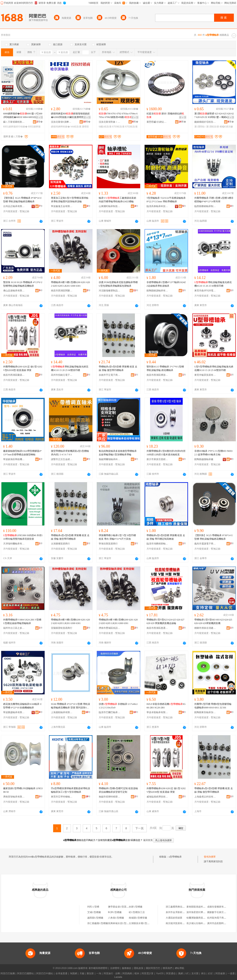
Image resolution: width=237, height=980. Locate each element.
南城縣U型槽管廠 (138, 918)
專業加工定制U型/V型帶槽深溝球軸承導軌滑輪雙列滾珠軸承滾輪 (70, 200)
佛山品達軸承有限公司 (14, 291)
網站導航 (180, 968)
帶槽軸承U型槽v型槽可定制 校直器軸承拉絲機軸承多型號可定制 (118, 790)
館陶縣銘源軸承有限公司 (157, 291)
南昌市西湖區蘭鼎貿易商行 (14, 375)
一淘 (99, 973)
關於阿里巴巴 (153, 968)
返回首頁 (148, 840)
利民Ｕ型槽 (93, 907)
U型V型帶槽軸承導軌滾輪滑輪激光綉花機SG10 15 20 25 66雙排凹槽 (214, 368)
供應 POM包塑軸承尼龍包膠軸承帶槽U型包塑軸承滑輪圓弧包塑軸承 (118, 284)
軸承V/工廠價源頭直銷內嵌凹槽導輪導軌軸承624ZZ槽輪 (117, 200)
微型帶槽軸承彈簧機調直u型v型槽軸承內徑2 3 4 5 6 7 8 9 (70, 453)
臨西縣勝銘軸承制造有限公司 (205, 206)
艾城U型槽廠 (94, 912)
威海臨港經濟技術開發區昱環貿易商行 (157, 797)
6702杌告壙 (131, 127)
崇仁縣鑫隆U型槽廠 (98, 923)
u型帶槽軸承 (175, 857)
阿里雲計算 (148, 973)
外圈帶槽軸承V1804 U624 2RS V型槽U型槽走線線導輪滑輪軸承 (22, 621)
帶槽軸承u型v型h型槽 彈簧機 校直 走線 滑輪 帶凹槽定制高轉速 (166, 537)
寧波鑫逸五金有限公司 (62, 206)
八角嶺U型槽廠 (116, 918)
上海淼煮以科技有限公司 (205, 797)
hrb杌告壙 (76, 127)
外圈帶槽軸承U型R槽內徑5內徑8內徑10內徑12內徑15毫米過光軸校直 (166, 453)
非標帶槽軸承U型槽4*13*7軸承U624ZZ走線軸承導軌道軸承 (166, 284)
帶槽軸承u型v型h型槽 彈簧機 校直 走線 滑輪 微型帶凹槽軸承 (118, 368)
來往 (203, 973)
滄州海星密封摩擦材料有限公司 (203, 912)
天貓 (82, 973)
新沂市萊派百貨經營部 (157, 459)
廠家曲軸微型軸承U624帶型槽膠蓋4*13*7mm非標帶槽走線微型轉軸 (22, 453)
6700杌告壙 (118, 127)
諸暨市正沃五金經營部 (62, 459)
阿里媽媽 (127, 973)
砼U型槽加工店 (137, 912)
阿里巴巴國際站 (25, 973)
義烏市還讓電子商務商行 (205, 544)
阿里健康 (220, 973)
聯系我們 (167, 968)
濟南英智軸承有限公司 (14, 797)
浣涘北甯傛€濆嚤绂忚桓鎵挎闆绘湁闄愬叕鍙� (62, 122)
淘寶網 (73, 973)
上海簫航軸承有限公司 (62, 712)
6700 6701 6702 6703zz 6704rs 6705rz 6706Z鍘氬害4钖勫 (118, 115)
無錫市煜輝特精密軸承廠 (110, 797)
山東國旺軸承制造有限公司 (110, 206)
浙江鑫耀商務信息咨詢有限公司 (182, 907)
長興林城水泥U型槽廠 (120, 923)
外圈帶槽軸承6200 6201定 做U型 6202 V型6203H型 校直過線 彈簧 (23, 368)
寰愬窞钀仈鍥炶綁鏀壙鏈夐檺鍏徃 (157, 122)
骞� (40, 122)
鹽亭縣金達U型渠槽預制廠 (122, 907)
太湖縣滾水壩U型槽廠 (140, 923)
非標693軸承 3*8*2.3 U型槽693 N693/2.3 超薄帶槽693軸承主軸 (214, 453)
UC (187, 973)
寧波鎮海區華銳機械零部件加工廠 (14, 459)
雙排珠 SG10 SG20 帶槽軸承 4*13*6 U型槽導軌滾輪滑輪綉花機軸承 (23, 284)
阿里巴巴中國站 (45, 973)
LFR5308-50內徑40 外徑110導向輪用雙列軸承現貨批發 (23, 537)
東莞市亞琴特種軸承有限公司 (62, 797)
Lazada (118, 977)
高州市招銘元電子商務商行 (62, 375)
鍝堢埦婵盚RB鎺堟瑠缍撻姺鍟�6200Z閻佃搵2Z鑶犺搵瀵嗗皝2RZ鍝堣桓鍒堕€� (71, 116)
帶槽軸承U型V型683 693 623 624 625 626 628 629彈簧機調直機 (213, 621)
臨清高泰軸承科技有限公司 (157, 206)
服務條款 (127, 968)
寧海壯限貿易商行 (108, 544)
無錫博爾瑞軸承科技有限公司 (110, 459)
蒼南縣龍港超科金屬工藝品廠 (202, 907)
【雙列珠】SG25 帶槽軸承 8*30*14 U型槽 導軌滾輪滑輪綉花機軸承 (22, 200)
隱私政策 (139, 968)
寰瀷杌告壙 (213, 127)
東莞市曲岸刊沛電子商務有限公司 (205, 291)
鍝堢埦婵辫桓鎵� (60, 127)
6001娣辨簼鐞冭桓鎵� (15, 127)
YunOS (160, 973)
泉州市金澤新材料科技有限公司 (182, 912)
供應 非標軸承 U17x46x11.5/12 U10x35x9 (118, 706)
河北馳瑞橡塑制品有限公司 (110, 291)
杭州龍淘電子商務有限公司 (221, 918)
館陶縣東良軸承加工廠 (205, 712)
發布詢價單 (210, 857)
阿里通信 (171, 973)
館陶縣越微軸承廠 (204, 459)
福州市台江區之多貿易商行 (14, 628)
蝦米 (137, 973)
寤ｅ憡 (39, 117)
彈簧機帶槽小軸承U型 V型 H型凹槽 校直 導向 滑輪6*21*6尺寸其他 (117, 537)
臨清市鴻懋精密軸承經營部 (157, 544)
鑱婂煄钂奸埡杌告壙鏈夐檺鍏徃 (205, 122)
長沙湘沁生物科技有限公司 (201, 923)
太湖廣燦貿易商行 (60, 544)
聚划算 (90, 973)
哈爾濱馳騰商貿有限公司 (199, 918)
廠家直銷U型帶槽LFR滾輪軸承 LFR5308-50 (23, 790)
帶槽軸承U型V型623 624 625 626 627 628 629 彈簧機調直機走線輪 (165, 621)
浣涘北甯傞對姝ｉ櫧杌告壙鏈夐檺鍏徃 (110, 122)
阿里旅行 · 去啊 (112, 973)
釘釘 (211, 973)
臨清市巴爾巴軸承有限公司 (110, 712)
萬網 (181, 973)
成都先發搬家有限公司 (219, 907)
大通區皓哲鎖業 (174, 918)
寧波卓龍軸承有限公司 (157, 712)
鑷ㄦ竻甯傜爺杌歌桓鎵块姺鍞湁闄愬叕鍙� (14, 122)
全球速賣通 (61, 973)
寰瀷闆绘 (200, 127)
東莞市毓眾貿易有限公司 (205, 375)
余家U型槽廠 (136, 907)
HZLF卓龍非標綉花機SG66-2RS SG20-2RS (166, 706)
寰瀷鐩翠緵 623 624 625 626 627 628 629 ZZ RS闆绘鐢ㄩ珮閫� (214, 116)
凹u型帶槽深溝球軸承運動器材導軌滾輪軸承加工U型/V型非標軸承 (71, 790)
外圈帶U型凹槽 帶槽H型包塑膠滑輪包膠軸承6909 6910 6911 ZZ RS (213, 706)
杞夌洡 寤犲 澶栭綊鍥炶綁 (165, 115)
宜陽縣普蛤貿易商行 (62, 628)
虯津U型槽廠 (115, 912)
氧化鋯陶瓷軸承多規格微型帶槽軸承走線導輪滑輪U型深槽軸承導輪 (118, 453)
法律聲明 (115, 968)
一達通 (231, 973)
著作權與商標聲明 (98, 968)
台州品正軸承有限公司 (14, 206)
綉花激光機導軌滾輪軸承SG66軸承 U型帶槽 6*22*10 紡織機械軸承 (22, 706)
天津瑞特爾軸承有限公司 (14, 544)
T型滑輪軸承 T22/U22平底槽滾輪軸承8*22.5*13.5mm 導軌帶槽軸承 (166, 200)
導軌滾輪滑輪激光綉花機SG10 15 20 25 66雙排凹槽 (213, 284)
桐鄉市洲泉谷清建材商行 (205, 628)
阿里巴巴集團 (8, 973)
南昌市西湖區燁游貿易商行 (157, 375)
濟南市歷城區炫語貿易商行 (110, 628)
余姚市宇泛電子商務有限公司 (110, 375)
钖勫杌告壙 (105, 127)
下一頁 (139, 828)
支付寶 (195, 973)
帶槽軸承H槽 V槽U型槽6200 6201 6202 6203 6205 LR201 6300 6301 (70, 284)
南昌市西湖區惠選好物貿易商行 (157, 628)
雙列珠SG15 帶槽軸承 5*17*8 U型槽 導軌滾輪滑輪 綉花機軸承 (165, 368)
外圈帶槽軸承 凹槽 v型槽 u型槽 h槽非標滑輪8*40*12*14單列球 (214, 200)
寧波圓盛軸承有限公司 (14, 712)
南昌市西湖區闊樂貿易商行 (62, 291)
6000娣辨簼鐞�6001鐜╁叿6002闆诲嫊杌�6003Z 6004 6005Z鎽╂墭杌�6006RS (23, 116)
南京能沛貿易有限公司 (178, 923)
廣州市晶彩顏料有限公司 (220, 923)
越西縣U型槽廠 (95, 918)
